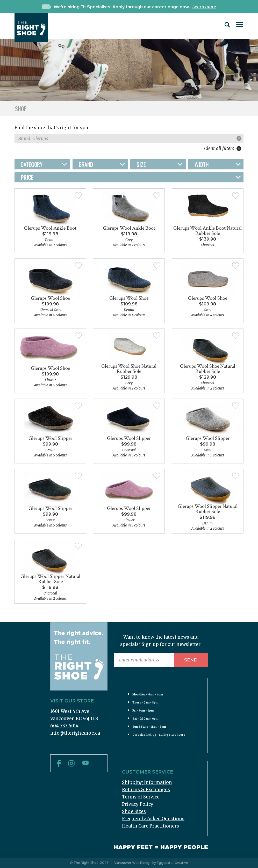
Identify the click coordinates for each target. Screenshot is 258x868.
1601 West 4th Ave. (70, 711)
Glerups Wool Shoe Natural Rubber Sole (129, 369)
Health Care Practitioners (150, 826)
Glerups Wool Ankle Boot (50, 228)
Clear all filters (223, 148)
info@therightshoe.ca (75, 733)
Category (32, 164)
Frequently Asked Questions (153, 819)
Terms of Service (141, 797)
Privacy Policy (138, 804)
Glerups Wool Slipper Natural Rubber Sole (208, 509)
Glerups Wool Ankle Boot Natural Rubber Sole (207, 231)
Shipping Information (147, 782)
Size (141, 164)
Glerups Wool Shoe (50, 298)
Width (202, 164)
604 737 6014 (64, 726)
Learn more (204, 7)
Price (27, 177)
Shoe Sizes (134, 811)
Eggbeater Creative (172, 863)
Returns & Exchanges (146, 790)
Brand (86, 164)
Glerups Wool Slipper (50, 438)
